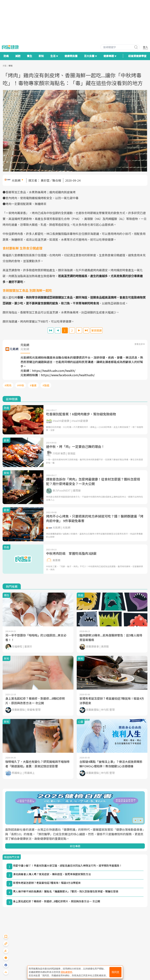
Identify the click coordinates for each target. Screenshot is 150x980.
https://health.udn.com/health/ (54, 371)
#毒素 (33, 385)
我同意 (115, 972)
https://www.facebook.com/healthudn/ (68, 375)
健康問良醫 (71, 56)
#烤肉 (8, 385)
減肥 (18, 56)
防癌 (6, 56)
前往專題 (75, 846)
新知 (41, 56)
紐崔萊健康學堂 (137, 56)
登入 (145, 47)
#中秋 (21, 385)
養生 (30, 56)
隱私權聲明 (66, 972)
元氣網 (16, 180)
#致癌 (46, 385)
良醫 (5, 66)
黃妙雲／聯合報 (51, 180)
